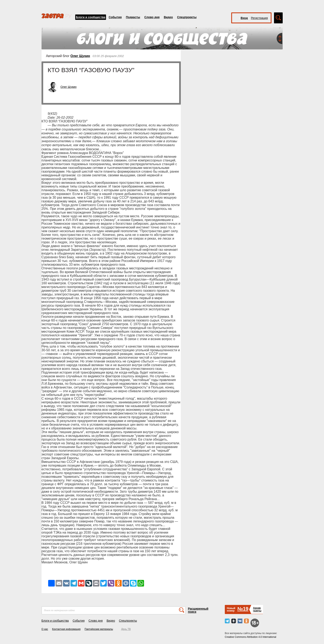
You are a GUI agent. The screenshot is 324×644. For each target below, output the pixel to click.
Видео (168, 17)
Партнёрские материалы (99, 629)
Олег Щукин (80, 56)
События (115, 17)
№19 (243, 609)
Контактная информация (66, 629)
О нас (45, 629)
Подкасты (133, 17)
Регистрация (259, 18)
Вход (244, 18)
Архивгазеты (257, 609)
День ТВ (126, 629)
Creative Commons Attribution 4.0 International (251, 637)
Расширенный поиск (198, 610)
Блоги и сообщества (91, 17)
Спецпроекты (187, 17)
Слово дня (152, 17)
